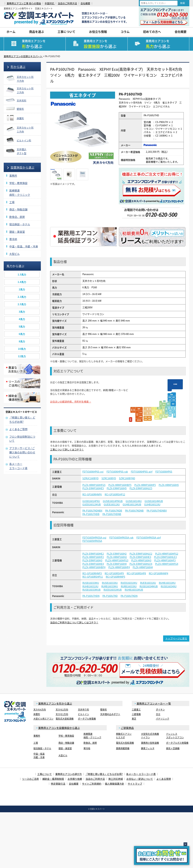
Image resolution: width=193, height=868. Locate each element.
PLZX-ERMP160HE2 (93, 554)
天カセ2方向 (62, 710)
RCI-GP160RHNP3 (92, 573)
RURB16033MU (110, 586)
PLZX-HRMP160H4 (143, 567)
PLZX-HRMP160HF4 (119, 567)
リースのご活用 (30, 779)
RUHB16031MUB (134, 590)
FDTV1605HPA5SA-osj (94, 538)
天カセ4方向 (40, 710)
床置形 (37, 714)
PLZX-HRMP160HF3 (165, 560)
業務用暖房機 (123, 748)
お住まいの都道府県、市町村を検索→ (71, 401)
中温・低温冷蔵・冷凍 (39, 756)
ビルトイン (84, 714)
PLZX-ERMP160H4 (117, 564)
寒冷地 (13, 239)
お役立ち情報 (98, 32)
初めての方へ (152, 32)
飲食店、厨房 (17, 217)
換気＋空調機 (173, 748)
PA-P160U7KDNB (134, 511)
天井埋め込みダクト (110, 714)
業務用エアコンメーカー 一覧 (154, 703)
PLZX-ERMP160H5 (117, 488)
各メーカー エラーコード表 (141, 774)
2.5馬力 (22, 304)
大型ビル (14, 254)
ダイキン (160, 710)
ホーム (11, 32)
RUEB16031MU (129, 583)
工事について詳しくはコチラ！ (67, 449)
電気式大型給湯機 (65, 719)
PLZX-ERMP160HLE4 (141, 564)
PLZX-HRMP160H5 (169, 485)
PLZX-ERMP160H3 (92, 560)
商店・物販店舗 (18, 209)
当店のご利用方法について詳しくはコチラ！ (74, 622)
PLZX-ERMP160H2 (117, 554)
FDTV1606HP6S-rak (117, 472)
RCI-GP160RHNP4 (158, 573)
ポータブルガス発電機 (177, 743)
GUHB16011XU (152, 504)
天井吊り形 (84, 710)
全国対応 (50, 3)
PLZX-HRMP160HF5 (145, 485)
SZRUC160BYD (90, 478)
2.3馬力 (22, 297)
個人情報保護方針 (115, 784)
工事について (66, 32)
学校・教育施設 (18, 183)
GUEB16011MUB (92, 504)
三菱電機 (136, 714)
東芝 (134, 719)
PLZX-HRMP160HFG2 (167, 554)
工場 (12, 202)
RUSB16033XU (110, 583)
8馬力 (22, 341)
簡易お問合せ (162, 855)
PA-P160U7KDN (129, 596)
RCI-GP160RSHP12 (115, 494)
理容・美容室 (17, 232)
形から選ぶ (18, 67)
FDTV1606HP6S (164, 472)
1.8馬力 (22, 282)
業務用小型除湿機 (150, 743)
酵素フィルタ (148, 748)
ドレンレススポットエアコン (175, 736)
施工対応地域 (116, 779)
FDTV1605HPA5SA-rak (121, 538)
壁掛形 (104, 710)
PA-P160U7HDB (91, 514)
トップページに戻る (176, 638)
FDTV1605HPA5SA (92, 541)
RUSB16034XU (169, 586)
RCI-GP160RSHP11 (93, 577)
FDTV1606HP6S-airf (142, 472)
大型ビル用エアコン (43, 719)
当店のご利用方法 (67, 3)
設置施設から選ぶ (22, 167)
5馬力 (22, 326)
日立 (158, 714)
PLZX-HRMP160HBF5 (120, 485)
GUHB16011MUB (132, 504)
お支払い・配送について (140, 779)
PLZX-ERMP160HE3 (140, 557)
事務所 (13, 176)
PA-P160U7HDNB (112, 514)
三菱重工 (136, 710)
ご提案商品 (127, 728)
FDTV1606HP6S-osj (93, 472)
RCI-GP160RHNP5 (115, 577)
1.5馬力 (22, 274)
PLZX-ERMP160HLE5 (141, 488)
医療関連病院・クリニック (92, 736)
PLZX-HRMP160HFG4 (167, 564)
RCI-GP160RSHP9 (114, 573)
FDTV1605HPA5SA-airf (149, 538)
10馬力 (22, 349)
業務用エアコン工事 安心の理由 (24, 3)
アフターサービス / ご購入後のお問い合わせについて (22, 452)
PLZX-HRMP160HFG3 (117, 560)
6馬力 (22, 334)
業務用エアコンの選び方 (69, 774)
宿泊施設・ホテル (20, 224)
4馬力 (22, 319)
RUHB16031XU (90, 586)
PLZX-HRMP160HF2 (93, 557)
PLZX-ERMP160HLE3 (165, 557)
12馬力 (22, 356)
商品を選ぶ (37, 32)
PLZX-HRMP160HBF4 (94, 567)
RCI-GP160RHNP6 (92, 494)
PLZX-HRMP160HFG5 (94, 485)
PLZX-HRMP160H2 (117, 557)
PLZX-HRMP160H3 (141, 560)
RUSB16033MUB (91, 590)
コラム (125, 32)
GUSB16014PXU (91, 501)
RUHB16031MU (167, 583)
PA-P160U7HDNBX (157, 511)
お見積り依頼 (75, 779)
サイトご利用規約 (92, 784)
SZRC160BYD (109, 478)
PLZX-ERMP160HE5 (93, 488)
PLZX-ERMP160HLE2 (141, 554)
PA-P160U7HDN (91, 596)
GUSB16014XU (134, 501)
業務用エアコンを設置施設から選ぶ (59, 728)
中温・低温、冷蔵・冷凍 (24, 246)
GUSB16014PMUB (113, 501)
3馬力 (22, 312)
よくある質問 (164, 779)
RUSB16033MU (91, 583)
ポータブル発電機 (87, 719)
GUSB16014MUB (154, 501)
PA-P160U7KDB (114, 511)
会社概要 (85, 3)
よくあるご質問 (18, 429)
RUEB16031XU (148, 583)
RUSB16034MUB (149, 586)
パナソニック (163, 719)
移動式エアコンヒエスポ (124, 736)
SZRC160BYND (127, 478)
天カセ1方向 (62, 714)
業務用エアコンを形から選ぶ (55, 703)
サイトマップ (135, 784)
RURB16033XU (129, 586)
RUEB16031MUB (113, 590)
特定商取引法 (58, 784)
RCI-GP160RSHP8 (136, 573)
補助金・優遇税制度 (53, 779)
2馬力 (22, 289)
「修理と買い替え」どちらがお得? (104, 774)
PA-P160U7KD (110, 596)
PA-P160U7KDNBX (92, 511)
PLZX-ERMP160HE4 (93, 564)
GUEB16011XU (112, 504)
